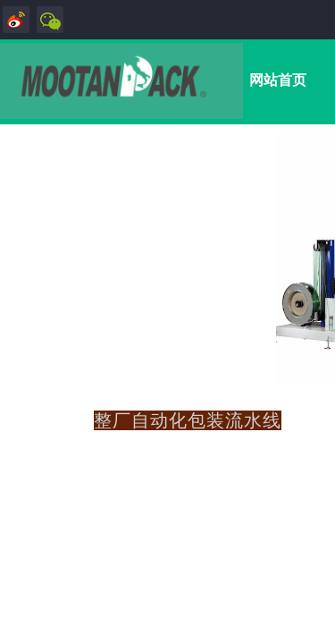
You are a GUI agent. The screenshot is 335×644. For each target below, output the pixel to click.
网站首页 (278, 80)
